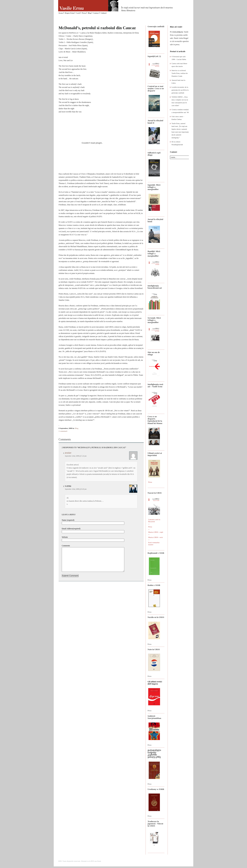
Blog (89, 13)
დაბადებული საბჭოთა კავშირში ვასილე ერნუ (154, 754)
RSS (92, 861)
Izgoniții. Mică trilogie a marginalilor (154, 187)
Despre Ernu (69, 13)
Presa (84, 13)
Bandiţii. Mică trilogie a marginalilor (154, 254)
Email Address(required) (71, 529)
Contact (96, 13)
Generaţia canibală (156, 26)
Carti (78, 13)
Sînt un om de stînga (154, 353)
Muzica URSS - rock (155, 537)
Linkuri (104, 13)
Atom (99, 861)
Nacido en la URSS (156, 617)
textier (68, 453)
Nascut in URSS (155, 493)
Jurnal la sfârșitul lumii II (155, 122)
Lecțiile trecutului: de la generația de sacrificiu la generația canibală (180, 90)
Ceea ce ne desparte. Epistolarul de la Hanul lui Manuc (155, 420)
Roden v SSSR (154, 585)
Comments (66, 546)
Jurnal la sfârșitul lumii (155, 220)
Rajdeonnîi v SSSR (156, 553)
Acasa (61, 13)
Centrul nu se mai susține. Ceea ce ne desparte (156, 89)
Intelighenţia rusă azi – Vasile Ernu (155, 385)
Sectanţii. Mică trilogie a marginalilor (154, 320)
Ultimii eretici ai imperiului (155, 454)
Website (65, 537)
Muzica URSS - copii (156, 532)
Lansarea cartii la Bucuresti (154, 520)
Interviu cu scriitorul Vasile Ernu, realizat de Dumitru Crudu (180, 73)
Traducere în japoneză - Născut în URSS (155, 824)
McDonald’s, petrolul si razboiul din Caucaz (97, 28)
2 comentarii (63, 431)
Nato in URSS (154, 649)
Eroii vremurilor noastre (154, 544)
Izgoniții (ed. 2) (154, 56)
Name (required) (68, 520)
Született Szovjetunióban (154, 717)
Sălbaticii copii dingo (154, 154)
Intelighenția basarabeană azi (155, 287)
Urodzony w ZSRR (156, 789)
